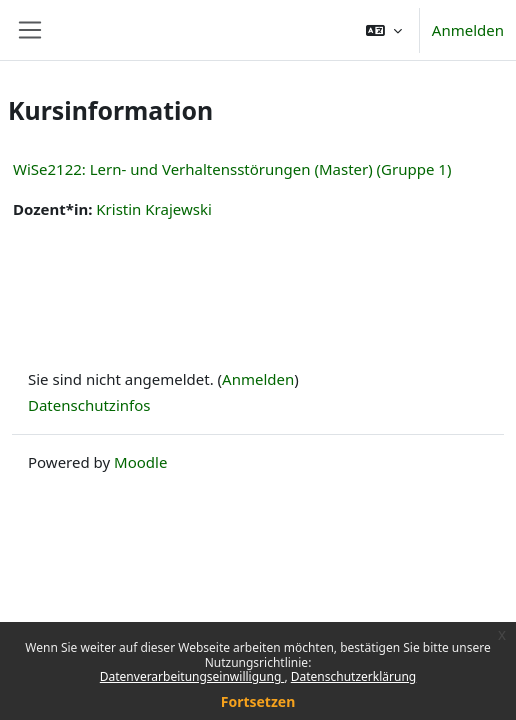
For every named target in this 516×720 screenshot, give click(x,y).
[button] (384, 30)
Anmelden (468, 30)
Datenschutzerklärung (353, 676)
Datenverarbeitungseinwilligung (192, 676)
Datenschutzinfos (89, 405)
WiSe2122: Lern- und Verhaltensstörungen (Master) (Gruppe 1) (232, 169)
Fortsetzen (258, 701)
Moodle (140, 462)
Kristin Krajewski (153, 209)
